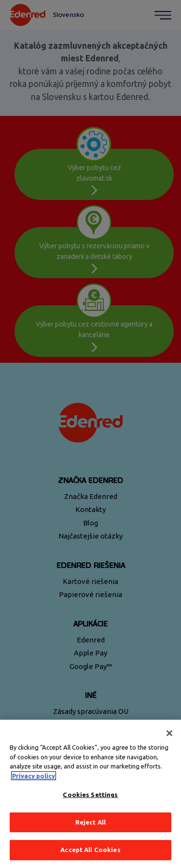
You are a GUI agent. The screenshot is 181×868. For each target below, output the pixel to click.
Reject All (90, 822)
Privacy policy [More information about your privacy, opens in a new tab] (34, 776)
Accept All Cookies (90, 850)
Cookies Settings (90, 795)
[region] (90, 794)
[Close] (169, 733)
